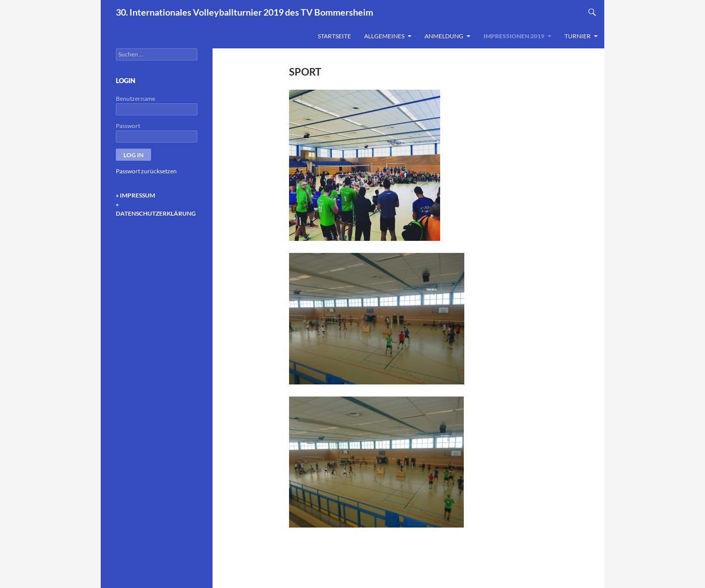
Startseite (334, 36)
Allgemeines (384, 36)
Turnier (578, 36)
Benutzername (135, 99)
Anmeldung (444, 36)
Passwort (128, 126)
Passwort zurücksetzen (146, 171)
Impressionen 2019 (514, 36)
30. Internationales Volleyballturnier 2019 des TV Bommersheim (244, 12)
